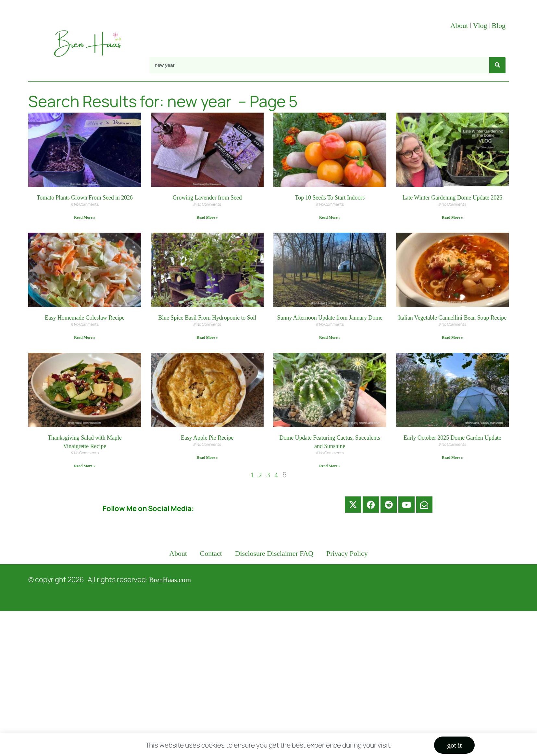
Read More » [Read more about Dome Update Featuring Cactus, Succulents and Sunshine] (330, 466)
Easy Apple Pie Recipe (207, 438)
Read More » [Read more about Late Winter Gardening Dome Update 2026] (452, 217)
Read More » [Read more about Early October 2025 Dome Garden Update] (452, 457)
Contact (211, 553)
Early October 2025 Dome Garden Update (452, 438)
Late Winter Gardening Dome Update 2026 (452, 198)
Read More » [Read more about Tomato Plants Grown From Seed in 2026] (85, 217)
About (460, 25)
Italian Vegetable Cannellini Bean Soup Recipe (452, 318)
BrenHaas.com (170, 580)
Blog (499, 25)
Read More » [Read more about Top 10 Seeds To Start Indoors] (330, 217)
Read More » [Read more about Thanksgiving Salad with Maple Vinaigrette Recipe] (85, 466)
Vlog (481, 25)
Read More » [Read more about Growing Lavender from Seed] (207, 217)
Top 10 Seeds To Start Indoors (330, 198)
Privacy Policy (347, 553)
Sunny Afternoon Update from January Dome (330, 318)
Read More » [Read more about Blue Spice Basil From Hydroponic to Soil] (207, 337)
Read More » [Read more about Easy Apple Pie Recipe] (207, 457)
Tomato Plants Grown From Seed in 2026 (85, 198)
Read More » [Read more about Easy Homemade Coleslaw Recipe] (85, 337)
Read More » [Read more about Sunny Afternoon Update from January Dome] (330, 337)
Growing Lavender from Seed (207, 198)
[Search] (497, 65)
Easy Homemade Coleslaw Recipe (85, 318)
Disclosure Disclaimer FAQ (274, 553)
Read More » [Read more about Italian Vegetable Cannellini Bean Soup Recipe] (452, 337)
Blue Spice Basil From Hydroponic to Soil (207, 318)
